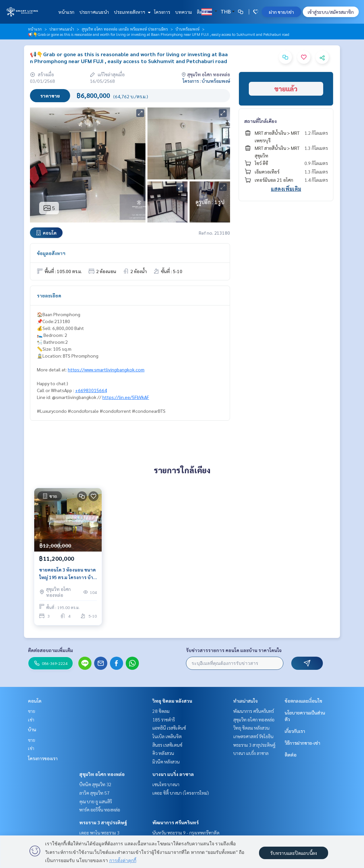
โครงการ (162, 12)
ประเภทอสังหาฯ (131, 12)
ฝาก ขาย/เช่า (281, 12)
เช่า (31, 719)
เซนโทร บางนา (166, 784)
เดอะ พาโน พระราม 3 (99, 833)
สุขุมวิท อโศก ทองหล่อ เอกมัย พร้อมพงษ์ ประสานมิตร (125, 29)
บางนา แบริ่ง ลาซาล (173, 774)
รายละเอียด (49, 295)
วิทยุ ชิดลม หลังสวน (172, 701)
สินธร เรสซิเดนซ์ (167, 745)
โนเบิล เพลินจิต (167, 736)
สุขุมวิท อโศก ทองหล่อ (102, 774)
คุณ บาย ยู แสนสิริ (96, 801)
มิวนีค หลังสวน (166, 762)
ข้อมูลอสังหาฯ (51, 253)
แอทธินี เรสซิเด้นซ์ (169, 728)
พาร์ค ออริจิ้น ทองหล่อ (100, 809)
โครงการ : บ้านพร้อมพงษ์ (206, 81)
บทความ (183, 12)
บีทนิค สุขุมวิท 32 (95, 784)
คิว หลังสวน (163, 753)
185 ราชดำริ (164, 719)
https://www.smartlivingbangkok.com (106, 369)
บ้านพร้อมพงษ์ (187, 29)
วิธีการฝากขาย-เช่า (302, 743)
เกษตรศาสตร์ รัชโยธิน (253, 736)
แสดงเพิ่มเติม (286, 189)
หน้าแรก (66, 12)
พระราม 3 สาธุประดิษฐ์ (103, 822)
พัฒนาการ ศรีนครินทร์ (176, 822)
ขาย (32, 711)
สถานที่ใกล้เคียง (260, 121)
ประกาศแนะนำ (94, 12)
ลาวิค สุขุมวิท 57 (94, 793)
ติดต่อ (203, 12)
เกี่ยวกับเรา (295, 731)
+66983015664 (91, 390)
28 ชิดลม (161, 711)
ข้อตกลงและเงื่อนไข (303, 701)
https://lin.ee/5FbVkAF (126, 397)
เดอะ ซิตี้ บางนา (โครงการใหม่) (181, 793)
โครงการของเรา (43, 758)
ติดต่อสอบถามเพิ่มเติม (51, 650)
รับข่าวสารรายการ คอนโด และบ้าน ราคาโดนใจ (234, 650)
